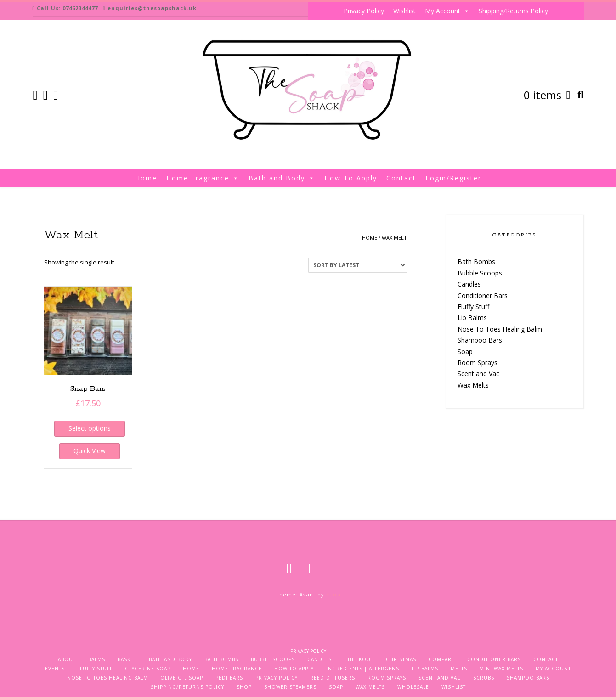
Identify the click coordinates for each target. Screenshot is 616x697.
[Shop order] (358, 265)
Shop (244, 687)
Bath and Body (282, 178)
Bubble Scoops (480, 273)
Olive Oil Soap (182, 678)
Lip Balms (472, 318)
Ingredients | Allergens (363, 669)
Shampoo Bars (480, 340)
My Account (447, 11)
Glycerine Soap (148, 669)
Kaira (333, 594)
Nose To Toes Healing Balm (500, 329)
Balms (97, 659)
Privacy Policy (364, 11)
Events (55, 669)
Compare (442, 659)
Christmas (401, 659)
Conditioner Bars (483, 295)
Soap (465, 351)
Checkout (359, 659)
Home (146, 178)
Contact (401, 178)
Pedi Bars (229, 678)
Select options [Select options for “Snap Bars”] (90, 428)
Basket (127, 659)
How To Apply (351, 178)
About (67, 659)
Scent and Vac (478, 374)
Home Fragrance (203, 178)
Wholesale (413, 687)
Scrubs (484, 678)
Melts (459, 669)
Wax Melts (473, 385)
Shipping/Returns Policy (513, 11)
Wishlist (404, 11)
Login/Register (453, 178)
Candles (469, 284)
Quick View (90, 451)
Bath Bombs (476, 261)
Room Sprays (478, 363)
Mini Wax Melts (501, 669)
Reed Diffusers (333, 678)
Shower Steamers (290, 687)
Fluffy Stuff (473, 306)
